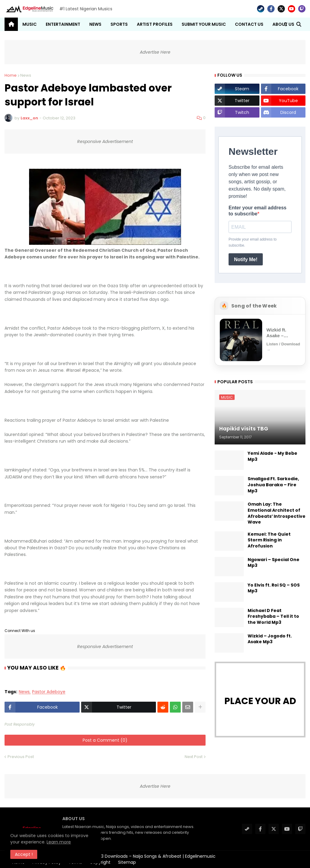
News (26, 75)
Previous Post (21, 757)
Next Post (194, 757)
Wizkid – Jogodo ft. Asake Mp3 (270, 639)
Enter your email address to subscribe (257, 211)
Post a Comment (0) (105, 740)
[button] (285, 24)
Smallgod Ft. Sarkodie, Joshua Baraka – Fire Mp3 (273, 485)
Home (11, 75)
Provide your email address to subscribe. (253, 242)
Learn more (59, 842)
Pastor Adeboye (49, 692)
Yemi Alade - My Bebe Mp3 (272, 456)
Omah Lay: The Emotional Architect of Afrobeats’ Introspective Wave (277, 513)
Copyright (100, 862)
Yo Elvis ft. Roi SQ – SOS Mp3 (274, 588)
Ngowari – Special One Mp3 (274, 563)
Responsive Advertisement (105, 141)
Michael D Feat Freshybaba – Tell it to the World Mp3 (273, 617)
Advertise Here (155, 52)
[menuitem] (11, 24)
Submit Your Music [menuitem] (204, 24)
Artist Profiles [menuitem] (155, 24)
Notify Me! (246, 259)
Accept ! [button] (24, 854)
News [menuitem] (95, 24)
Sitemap (127, 862)
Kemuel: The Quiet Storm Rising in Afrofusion (269, 540)
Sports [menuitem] (119, 24)
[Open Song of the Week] (260, 340)
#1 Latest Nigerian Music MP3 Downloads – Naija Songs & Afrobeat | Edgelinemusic (129, 856)
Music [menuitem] (30, 24)
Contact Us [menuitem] (249, 24)
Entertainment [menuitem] (63, 24)
